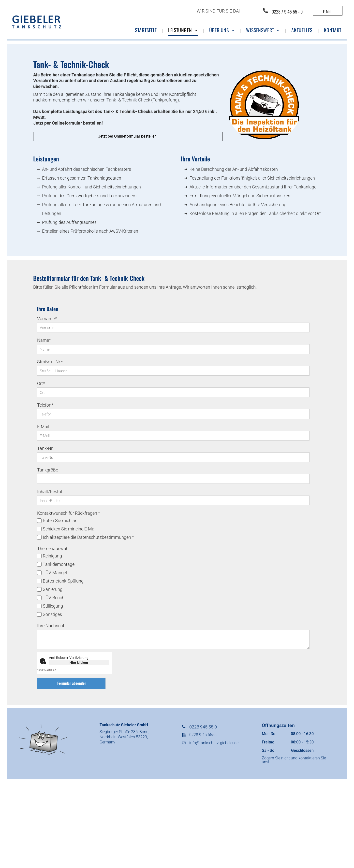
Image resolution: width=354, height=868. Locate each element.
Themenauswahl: (54, 548)
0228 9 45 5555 (203, 735)
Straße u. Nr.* (50, 362)
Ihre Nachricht (51, 626)
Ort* (41, 383)
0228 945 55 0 (203, 727)
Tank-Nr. (45, 448)
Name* (44, 340)
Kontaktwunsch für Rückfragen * (69, 513)
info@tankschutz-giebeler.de (214, 743)
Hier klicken (79, 663)
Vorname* (47, 319)
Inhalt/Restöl (50, 491)
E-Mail (43, 427)
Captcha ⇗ (46, 670)
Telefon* (45, 405)
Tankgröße (48, 470)
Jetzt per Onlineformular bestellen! (68, 123)
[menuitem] (146, 30)
